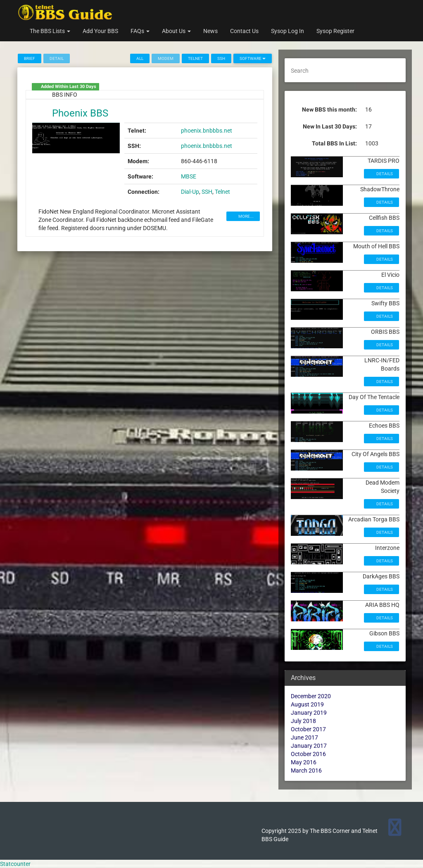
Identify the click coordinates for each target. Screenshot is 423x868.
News (210, 31)
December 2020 (311, 696)
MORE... (246, 216)
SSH (221, 58)
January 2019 (309, 713)
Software (253, 58)
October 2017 (308, 729)
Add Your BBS (100, 31)
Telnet (195, 58)
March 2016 (306, 770)
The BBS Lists (50, 31)
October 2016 (308, 754)
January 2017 (309, 746)
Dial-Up (190, 192)
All (140, 58)
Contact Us (244, 31)
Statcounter (15, 864)
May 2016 (304, 762)
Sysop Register (335, 31)
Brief (30, 58)
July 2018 (303, 721)
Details (384, 174)
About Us (176, 31)
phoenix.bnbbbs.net (207, 131)
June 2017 (304, 737)
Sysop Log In (288, 31)
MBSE (189, 176)
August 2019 (307, 704)
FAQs (140, 31)
